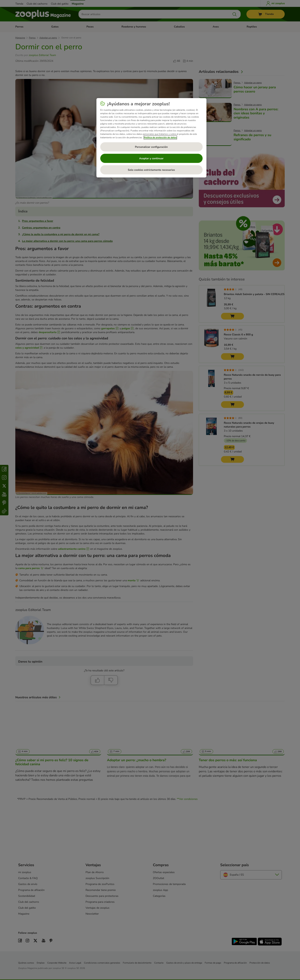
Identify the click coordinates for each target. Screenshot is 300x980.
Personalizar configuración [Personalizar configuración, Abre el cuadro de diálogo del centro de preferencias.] (151, 147)
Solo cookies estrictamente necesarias (151, 170)
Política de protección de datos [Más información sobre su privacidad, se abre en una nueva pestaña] (160, 137)
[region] (151, 138)
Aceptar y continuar (151, 158)
